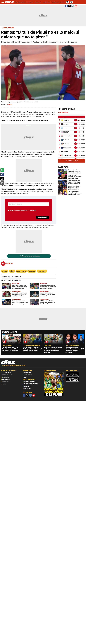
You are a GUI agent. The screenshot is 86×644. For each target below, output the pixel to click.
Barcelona (32, 271)
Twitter (5, 271)
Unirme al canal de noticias (31, 256)
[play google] (75, 374)
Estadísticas (68, 109)
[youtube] (34, 395)
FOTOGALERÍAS (11, 332)
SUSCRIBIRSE (43, 217)
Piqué (12, 271)
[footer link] (43, 366)
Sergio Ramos (22, 271)
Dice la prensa (7, 345)
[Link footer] (8, 362)
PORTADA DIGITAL (50, 371)
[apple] (75, 379)
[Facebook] (24, 395)
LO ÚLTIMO (63, 167)
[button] (2, 170)
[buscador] (67, 2)
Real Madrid (42, 271)
